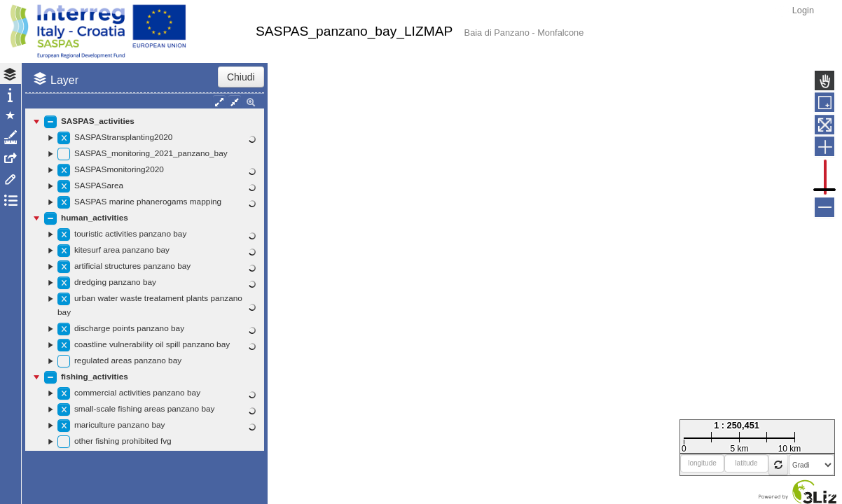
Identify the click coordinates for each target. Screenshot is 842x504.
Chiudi (241, 77)
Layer (64, 80)
